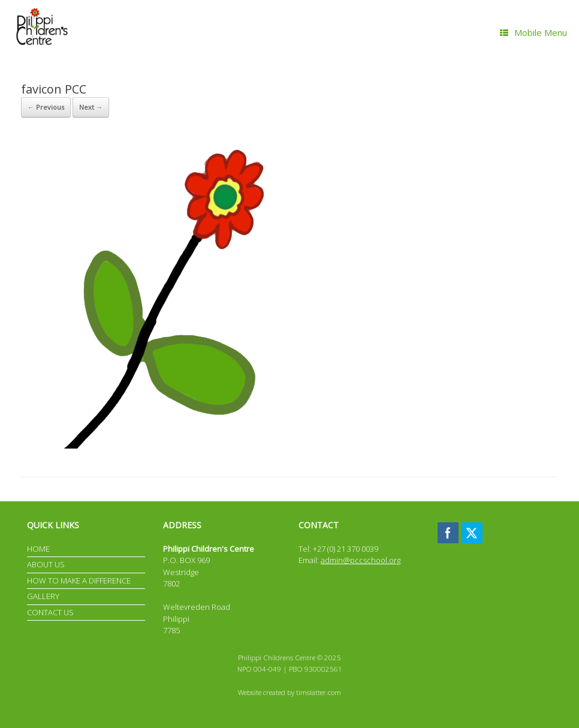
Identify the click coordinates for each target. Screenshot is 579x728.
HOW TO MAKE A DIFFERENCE (79, 580)
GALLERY (43, 596)
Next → (91, 107)
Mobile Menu (533, 32)
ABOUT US (46, 564)
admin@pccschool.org (361, 560)
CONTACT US (50, 612)
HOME (38, 549)
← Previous (46, 107)
